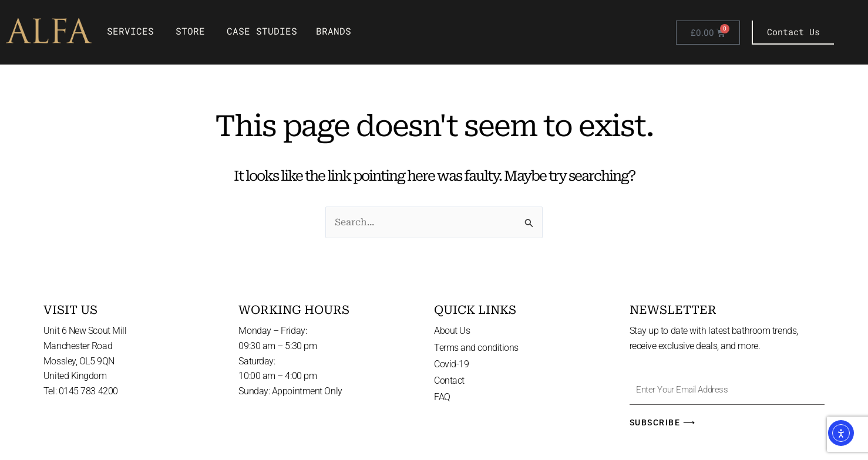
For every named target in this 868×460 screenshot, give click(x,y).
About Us (452, 330)
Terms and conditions (476, 347)
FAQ (442, 398)
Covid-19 (451, 363)
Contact (449, 380)
